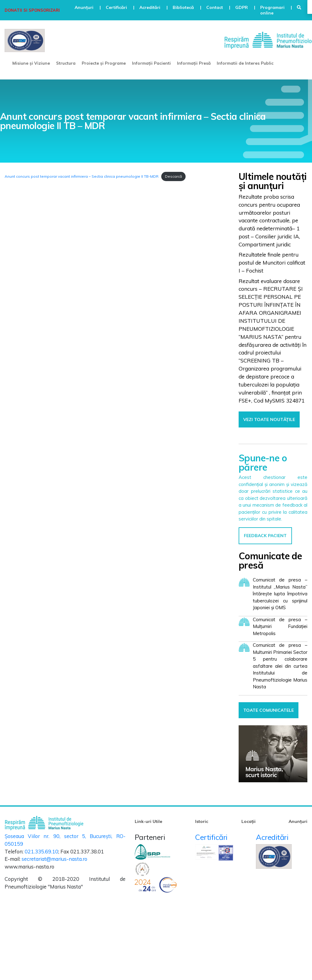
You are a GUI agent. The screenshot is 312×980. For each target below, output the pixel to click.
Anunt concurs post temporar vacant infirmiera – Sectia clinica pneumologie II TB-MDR (82, 176)
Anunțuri (298, 821)
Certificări (211, 837)
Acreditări (272, 837)
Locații (248, 821)
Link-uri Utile (148, 821)
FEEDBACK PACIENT (265, 536)
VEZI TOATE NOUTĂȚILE (269, 419)
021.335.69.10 (41, 851)
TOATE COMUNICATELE (269, 710)
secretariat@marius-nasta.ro (54, 859)
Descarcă (173, 176)
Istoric (202, 821)
